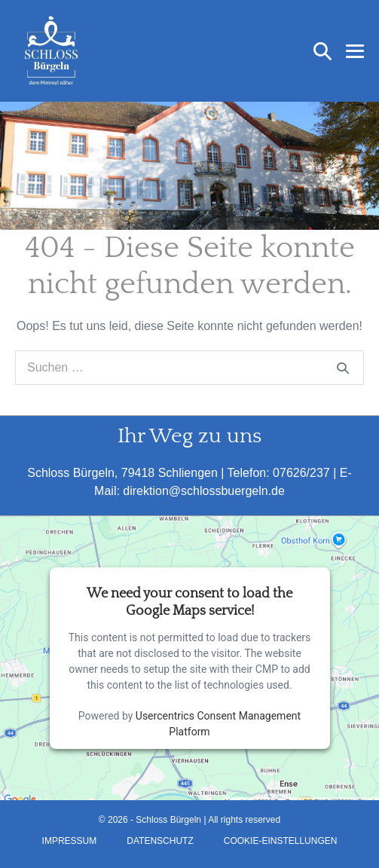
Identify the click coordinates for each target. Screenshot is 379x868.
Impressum (70, 841)
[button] (322, 51)
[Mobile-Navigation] (355, 51)
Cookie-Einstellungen (281, 841)
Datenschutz (160, 841)
